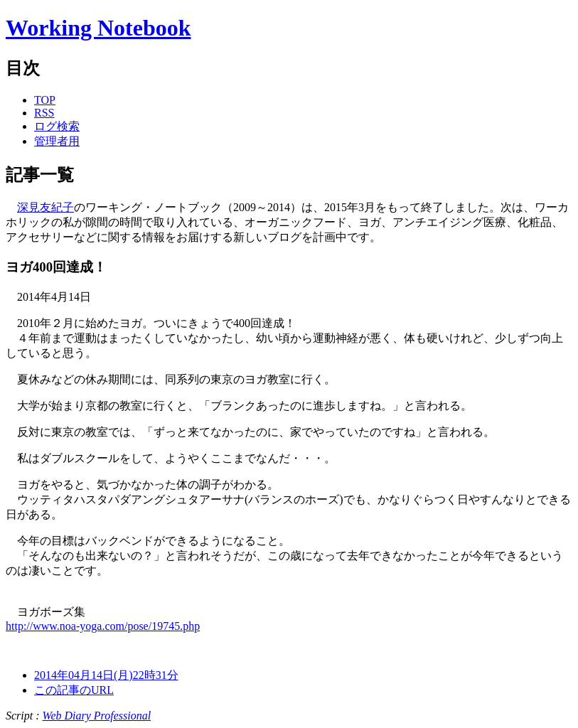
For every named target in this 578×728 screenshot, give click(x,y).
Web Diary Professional (97, 716)
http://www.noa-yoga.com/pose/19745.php (103, 626)
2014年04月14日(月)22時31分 (106, 675)
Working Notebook (98, 28)
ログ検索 (57, 126)
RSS (44, 113)
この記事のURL (74, 690)
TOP (45, 100)
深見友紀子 (46, 207)
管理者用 (57, 141)
